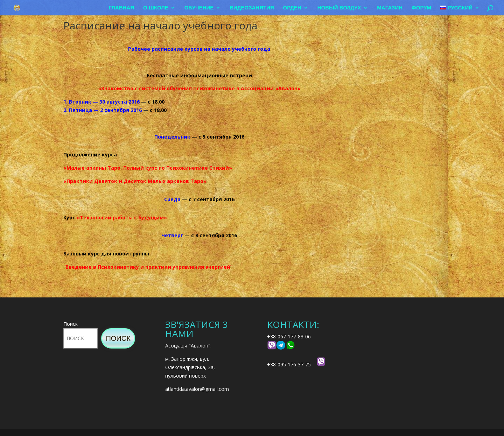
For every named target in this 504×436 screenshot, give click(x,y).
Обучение (199, 8)
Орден (292, 8)
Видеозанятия (252, 8)
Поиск (71, 324)
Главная (121, 8)
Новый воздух (339, 8)
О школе (156, 8)
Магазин (390, 8)
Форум (421, 8)
